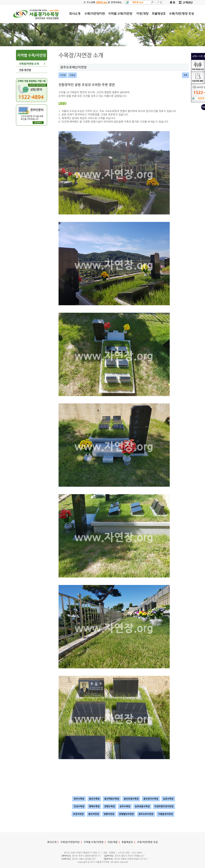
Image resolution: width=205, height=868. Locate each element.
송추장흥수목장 (142, 806)
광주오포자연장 (146, 814)
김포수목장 (168, 799)
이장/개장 (113, 842)
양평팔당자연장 (126, 814)
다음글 (72, 75)
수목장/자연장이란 (70, 842)
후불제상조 (127, 842)
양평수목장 (110, 806)
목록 (185, 75)
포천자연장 (78, 814)
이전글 (63, 75)
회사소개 (52, 842)
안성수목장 (79, 806)
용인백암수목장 (112, 799)
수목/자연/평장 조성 (147, 842)
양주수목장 (79, 799)
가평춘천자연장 (166, 814)
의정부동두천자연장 (164, 806)
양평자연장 (109, 814)
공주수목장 (125, 806)
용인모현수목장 (131, 799)
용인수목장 (94, 799)
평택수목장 (94, 806)
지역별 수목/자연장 (93, 842)
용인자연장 (94, 814)
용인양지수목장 (151, 799)
